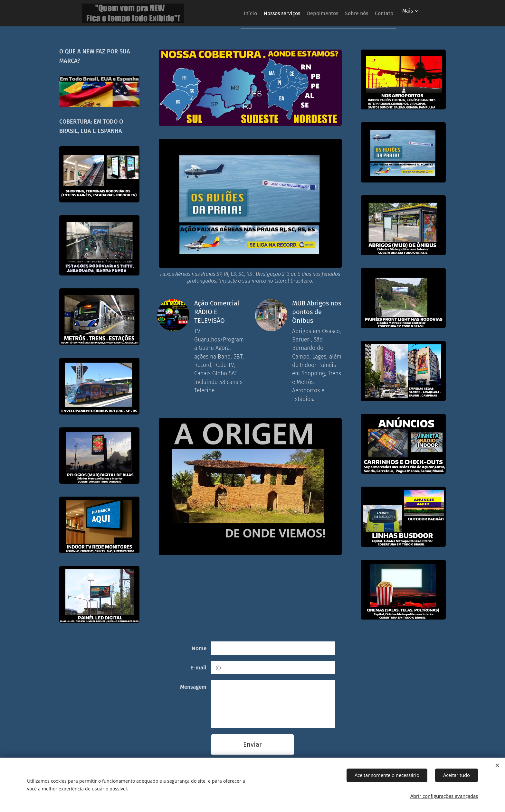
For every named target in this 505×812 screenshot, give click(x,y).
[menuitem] (229, 13)
